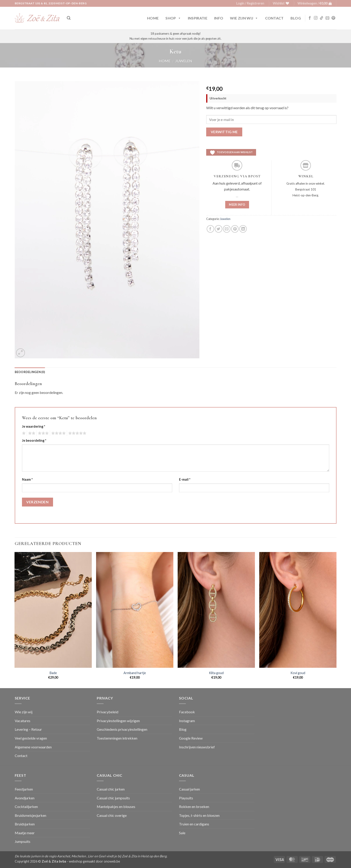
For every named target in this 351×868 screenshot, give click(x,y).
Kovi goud (298, 673)
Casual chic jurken (111, 789)
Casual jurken (189, 789)
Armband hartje (135, 673)
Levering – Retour (28, 729)
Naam (27, 479)
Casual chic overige (112, 815)
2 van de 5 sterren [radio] (31, 433)
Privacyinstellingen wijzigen (118, 721)
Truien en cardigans (194, 824)
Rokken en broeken (194, 807)
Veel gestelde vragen (31, 738)
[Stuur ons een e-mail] (327, 18)
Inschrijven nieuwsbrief (197, 747)
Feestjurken (24, 789)
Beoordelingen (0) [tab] (30, 372)
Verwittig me (224, 132)
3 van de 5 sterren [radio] (43, 433)
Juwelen (184, 61)
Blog (296, 18)
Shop (173, 18)
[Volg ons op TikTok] (322, 18)
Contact (274, 18)
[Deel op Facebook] (210, 229)
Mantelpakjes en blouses (116, 807)
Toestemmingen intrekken (117, 738)
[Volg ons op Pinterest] (333, 18)
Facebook (187, 712)
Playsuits (186, 798)
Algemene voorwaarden (33, 747)
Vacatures (23, 721)
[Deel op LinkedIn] (243, 229)
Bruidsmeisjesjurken (30, 815)
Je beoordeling (34, 440)
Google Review (191, 738)
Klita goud (216, 673)
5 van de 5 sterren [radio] (77, 433)
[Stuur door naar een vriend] (227, 229)
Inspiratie (198, 18)
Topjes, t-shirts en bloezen (199, 815)
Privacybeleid (108, 712)
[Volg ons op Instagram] (316, 18)
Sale (182, 833)
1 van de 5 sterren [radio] (23, 433)
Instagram (187, 721)
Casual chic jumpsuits (113, 798)
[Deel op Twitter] (219, 229)
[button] (250, 3)
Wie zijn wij (244, 18)
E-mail (185, 479)
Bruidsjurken (25, 824)
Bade (53, 673)
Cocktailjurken (26, 807)
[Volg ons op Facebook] (310, 18)
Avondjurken (25, 798)
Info (219, 18)
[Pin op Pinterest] (235, 229)
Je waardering (34, 426)
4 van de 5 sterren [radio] (58, 433)
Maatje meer (25, 833)
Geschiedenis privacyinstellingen (122, 729)
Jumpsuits (23, 841)
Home (153, 18)
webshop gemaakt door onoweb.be (94, 861)
